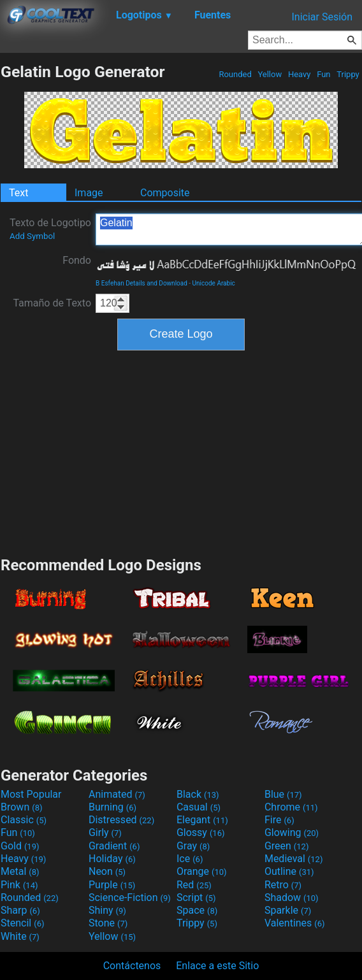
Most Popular (31, 794)
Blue (283, 794)
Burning (112, 807)
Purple (112, 885)
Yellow (270, 74)
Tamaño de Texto (52, 303)
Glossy (201, 832)
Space (197, 910)
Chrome (291, 807)
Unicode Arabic (214, 283)
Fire (279, 820)
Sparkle (288, 910)
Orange (202, 871)
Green (287, 846)
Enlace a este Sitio (217, 966)
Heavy (300, 74)
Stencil (22, 923)
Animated (117, 794)
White (20, 936)
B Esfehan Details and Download (141, 283)
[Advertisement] (181, 452)
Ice (190, 859)
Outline (289, 871)
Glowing (292, 832)
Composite (165, 193)
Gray (193, 846)
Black (198, 794)
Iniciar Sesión (322, 17)
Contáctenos (132, 966)
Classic (24, 820)
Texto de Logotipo (50, 229)
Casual (199, 807)
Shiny (107, 910)
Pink (19, 885)
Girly (105, 832)
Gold (20, 846)
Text (18, 193)
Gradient (114, 846)
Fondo (77, 260)
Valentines (295, 923)
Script (196, 897)
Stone (108, 923)
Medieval (294, 859)
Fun (324, 74)
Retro (283, 885)
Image (89, 193)
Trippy (348, 74)
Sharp (20, 910)
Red (194, 885)
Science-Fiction (130, 897)
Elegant (202, 820)
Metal (20, 871)
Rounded (235, 74)
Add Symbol (32, 236)
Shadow (292, 897)
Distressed (121, 820)
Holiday (112, 859)
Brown (21, 807)
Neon (107, 871)
